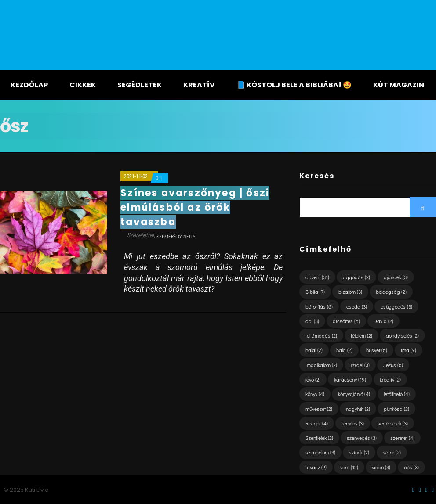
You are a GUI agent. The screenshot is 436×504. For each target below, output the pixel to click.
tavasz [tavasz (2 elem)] (316, 467)
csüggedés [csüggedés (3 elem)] (396, 306)
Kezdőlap (29, 85)
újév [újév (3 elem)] (411, 467)
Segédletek (140, 85)
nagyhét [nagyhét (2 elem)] (358, 409)
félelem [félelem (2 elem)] (362, 335)
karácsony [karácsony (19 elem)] (350, 379)
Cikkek (83, 85)
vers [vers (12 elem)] (349, 467)
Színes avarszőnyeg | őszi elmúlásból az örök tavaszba (195, 207)
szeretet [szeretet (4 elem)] (402, 438)
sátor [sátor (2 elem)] (392, 452)
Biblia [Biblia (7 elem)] (315, 292)
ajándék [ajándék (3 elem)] (396, 277)
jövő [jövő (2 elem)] (313, 379)
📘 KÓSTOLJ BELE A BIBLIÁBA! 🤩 (294, 85)
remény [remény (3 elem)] (353, 423)
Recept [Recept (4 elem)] (317, 423)
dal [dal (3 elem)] (312, 321)
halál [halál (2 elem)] (314, 350)
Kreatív (199, 85)
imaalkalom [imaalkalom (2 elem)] (321, 365)
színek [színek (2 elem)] (359, 452)
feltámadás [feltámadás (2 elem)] (321, 335)
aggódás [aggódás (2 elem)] (356, 277)
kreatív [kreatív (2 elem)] (390, 379)
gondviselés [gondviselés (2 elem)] (402, 335)
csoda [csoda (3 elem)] (357, 306)
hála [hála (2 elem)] (344, 350)
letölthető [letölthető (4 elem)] (397, 394)
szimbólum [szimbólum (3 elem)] (320, 452)
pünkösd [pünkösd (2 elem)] (396, 409)
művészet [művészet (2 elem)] (319, 409)
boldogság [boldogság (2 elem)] (391, 292)
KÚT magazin (399, 85)
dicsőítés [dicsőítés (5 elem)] (346, 321)
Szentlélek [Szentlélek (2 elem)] (319, 438)
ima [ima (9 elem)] (409, 350)
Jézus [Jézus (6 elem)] (393, 365)
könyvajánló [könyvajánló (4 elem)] (354, 394)
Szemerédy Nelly (176, 236)
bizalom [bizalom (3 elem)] (350, 292)
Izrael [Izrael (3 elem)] (360, 365)
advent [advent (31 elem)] (317, 277)
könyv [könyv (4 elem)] (315, 394)
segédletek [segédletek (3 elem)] (393, 423)
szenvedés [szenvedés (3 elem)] (362, 438)
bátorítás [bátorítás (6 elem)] (319, 306)
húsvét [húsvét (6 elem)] (377, 350)
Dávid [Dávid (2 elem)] (383, 321)
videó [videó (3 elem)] (381, 467)
